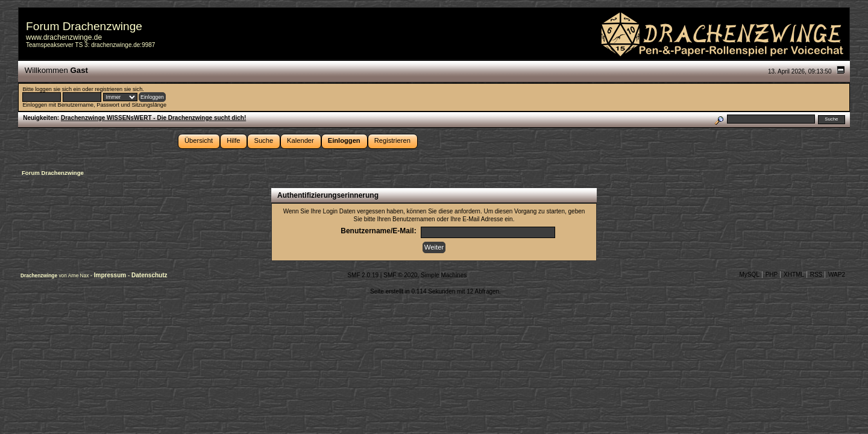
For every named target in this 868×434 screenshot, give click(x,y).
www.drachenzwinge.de (64, 37)
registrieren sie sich (118, 89)
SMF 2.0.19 (363, 275)
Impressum (111, 275)
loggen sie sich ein (58, 89)
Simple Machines (444, 275)
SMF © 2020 (400, 275)
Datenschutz (149, 275)
